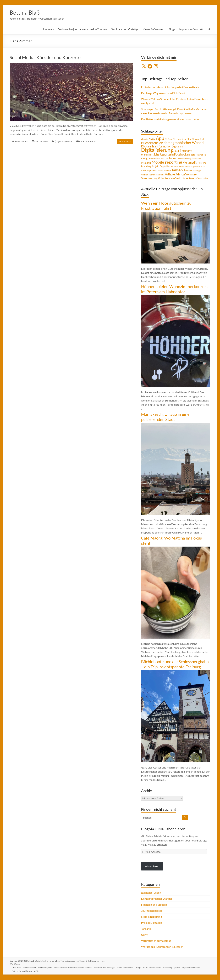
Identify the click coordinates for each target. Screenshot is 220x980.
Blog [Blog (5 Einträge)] (189, 139)
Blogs (172, 29)
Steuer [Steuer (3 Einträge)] (161, 171)
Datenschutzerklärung (23, 971)
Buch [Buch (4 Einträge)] (202, 139)
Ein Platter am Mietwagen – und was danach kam (170, 120)
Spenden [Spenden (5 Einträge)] (153, 171)
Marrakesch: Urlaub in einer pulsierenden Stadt (166, 417)
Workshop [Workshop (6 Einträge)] (203, 179)
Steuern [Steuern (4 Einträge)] (167, 171)
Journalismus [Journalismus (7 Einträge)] (168, 159)
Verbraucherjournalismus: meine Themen (83, 29)
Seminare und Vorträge (125, 29)
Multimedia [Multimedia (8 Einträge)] (190, 163)
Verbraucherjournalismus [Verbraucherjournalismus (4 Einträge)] (153, 175)
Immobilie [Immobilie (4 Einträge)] (202, 155)
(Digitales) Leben (64, 142)
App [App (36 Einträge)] (160, 139)
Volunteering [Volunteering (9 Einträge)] (149, 179)
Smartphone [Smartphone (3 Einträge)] (193, 167)
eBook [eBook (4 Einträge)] (176, 151)
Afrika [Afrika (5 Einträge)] (152, 139)
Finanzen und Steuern (154, 905)
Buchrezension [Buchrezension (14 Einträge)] (152, 143)
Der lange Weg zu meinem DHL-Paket (163, 93)
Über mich (48, 29)
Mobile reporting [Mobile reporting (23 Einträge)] (167, 162)
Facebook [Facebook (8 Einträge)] (180, 155)
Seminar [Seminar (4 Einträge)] (175, 167)
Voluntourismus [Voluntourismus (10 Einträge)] (186, 179)
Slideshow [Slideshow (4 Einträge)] (183, 167)
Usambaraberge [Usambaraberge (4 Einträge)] (193, 171)
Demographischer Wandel (156, 899)
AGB (38, 971)
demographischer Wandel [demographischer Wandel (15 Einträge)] (184, 143)
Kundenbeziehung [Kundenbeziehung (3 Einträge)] (184, 159)
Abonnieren (152, 867)
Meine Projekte (47, 967)
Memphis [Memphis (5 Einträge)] (146, 163)
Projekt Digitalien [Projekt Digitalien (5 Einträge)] (161, 167)
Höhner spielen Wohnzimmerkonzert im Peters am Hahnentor (174, 289)
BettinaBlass (21, 142)
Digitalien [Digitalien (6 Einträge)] (177, 147)
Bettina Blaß (26, 13)
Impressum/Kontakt (191, 29)
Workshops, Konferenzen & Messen (162, 947)
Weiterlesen (125, 142)
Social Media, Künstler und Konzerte (45, 58)
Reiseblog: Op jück (176, 967)
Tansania (146, 929)
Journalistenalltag (152, 911)
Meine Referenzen (153, 29)
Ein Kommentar (87, 142)
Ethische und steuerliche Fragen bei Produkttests (170, 87)
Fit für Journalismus (156, 967)
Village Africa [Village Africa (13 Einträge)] (175, 174)
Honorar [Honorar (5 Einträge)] (192, 155)
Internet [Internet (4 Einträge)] (156, 159)
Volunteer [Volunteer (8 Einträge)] (192, 175)
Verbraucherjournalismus (156, 941)
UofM (145, 935)
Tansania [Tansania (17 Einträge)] (178, 170)
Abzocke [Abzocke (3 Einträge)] (145, 139)
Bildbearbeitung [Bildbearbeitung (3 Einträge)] (179, 139)
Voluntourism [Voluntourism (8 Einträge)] (166, 179)
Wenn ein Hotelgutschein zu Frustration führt (166, 206)
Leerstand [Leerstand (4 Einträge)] (196, 159)
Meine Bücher (31, 967)
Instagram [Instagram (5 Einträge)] (146, 159)
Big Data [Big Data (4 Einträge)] (168, 139)
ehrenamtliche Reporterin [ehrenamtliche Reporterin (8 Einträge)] (157, 155)
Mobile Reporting (152, 917)
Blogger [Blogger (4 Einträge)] (196, 139)
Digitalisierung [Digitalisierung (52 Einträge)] (157, 150)
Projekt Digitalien (152, 923)
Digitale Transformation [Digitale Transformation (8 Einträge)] (156, 147)
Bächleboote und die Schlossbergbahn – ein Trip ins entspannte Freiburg (175, 664)
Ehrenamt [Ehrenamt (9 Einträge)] (186, 151)
